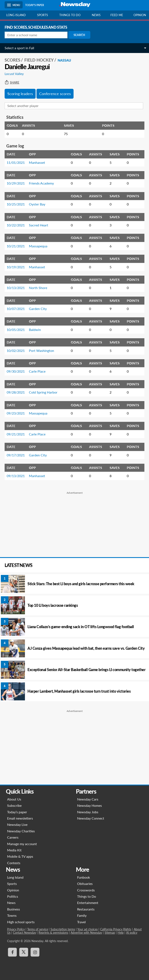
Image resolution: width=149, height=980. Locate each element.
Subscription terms (63, 929)
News (96, 15)
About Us (14, 799)
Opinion (13, 890)
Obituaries (85, 884)
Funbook (84, 877)
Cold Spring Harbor (43, 392)
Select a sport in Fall (19, 48)
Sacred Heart (39, 225)
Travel (81, 922)
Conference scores (55, 94)
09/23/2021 (16, 413)
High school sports (21, 922)
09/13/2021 (16, 476)
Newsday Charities (21, 831)
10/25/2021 (16, 204)
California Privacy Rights (116, 929)
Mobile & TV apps (20, 856)
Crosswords (86, 890)
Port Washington (41, 351)
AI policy (132, 933)
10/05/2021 (16, 330)
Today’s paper (17, 812)
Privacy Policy (16, 929)
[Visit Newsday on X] (24, 952)
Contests (14, 863)
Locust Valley (14, 74)
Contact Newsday (25, 933)
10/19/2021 (16, 267)
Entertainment (88, 903)
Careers (13, 837)
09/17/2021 (16, 455)
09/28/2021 (16, 392)
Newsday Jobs (88, 812)
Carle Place (37, 371)
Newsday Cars (88, 799)
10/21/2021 (16, 246)
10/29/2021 (16, 183)
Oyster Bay (37, 204)
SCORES (12, 60)
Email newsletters (20, 818)
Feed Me (117, 15)
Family (82, 915)
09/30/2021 (16, 371)
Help (121, 933)
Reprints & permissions (53, 933)
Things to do (70, 15)
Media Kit (14, 850)
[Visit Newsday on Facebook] (12, 952)
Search (79, 35)
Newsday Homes (89, 805)
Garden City (38, 309)
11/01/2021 (16, 162)
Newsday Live (17, 824)
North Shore (38, 288)
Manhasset (37, 162)
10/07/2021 (16, 309)
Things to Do (87, 896)
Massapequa (38, 246)
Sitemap (110, 933)
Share (12, 83)
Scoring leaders (20, 94)
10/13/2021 (16, 288)
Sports (43, 15)
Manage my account (22, 844)
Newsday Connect (91, 818)
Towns (12, 915)
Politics (13, 896)
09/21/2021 (16, 434)
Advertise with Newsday (86, 933)
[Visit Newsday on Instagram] (35, 952)
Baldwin (35, 330)
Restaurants (86, 909)
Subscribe (14, 805)
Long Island (16, 15)
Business (14, 909)
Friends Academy (41, 183)
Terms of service (38, 929)
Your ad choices (87, 929)
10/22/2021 (16, 225)
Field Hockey (39, 60)
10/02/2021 (16, 351)
